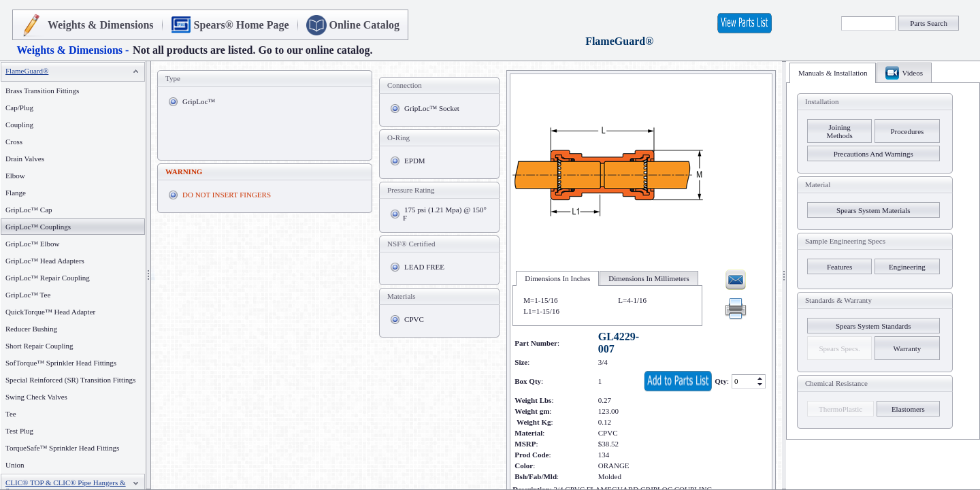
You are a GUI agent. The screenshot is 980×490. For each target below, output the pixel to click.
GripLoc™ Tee (28, 295)
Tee (11, 414)
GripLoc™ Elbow (33, 244)
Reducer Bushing (31, 329)
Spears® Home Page (242, 25)
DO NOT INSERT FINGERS (227, 195)
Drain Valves (25, 159)
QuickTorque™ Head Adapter (50, 312)
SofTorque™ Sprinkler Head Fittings (61, 363)
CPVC (414, 319)
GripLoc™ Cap (29, 210)
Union (15, 465)
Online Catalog (365, 25)
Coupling (19, 125)
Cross (14, 142)
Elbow (15, 176)
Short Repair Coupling (39, 346)
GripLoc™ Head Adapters (45, 261)
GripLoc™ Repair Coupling (48, 278)
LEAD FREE (424, 267)
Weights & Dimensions (101, 25)
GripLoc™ (199, 101)
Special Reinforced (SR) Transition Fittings (70, 380)
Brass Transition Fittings (42, 91)
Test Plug (19, 431)
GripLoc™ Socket (432, 108)
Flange (16, 193)
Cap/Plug (19, 108)
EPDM (415, 161)
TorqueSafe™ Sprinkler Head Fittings (62, 448)
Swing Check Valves (36, 397)
